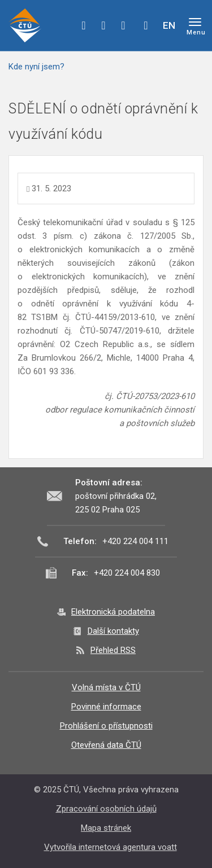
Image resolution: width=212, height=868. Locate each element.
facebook (84, 25)
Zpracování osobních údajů (106, 809)
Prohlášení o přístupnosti (106, 726)
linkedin (123, 25)
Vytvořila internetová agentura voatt (111, 847)
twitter (103, 25)
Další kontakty (113, 631)
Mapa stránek (106, 828)
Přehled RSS (113, 650)
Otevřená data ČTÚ (106, 745)
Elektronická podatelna (113, 612)
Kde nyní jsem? (36, 67)
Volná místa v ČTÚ (106, 687)
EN (169, 25)
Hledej (146, 25)
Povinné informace (106, 707)
